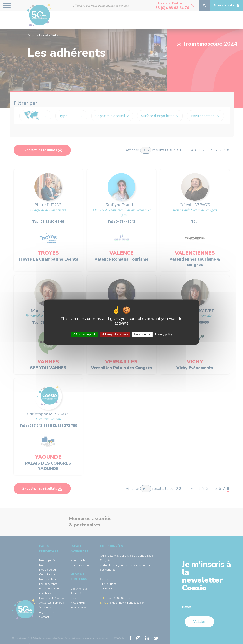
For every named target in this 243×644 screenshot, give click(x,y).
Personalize (142, 334)
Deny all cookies (115, 334)
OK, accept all (84, 334)
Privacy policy (164, 334)
